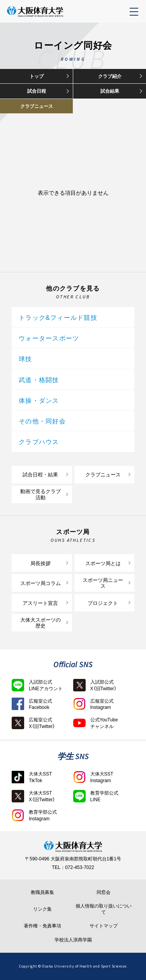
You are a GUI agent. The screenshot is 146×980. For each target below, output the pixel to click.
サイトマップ (104, 926)
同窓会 (104, 892)
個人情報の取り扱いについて (104, 909)
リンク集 (42, 909)
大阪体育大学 (52, 16)
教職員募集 (42, 892)
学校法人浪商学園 (73, 940)
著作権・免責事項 (42, 926)
